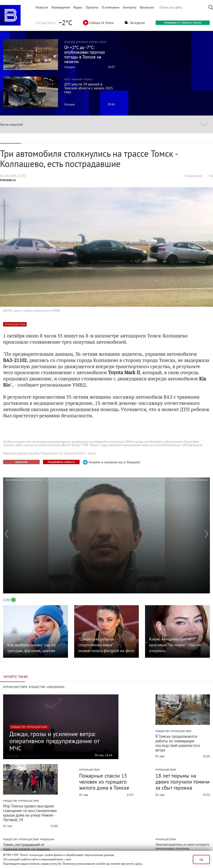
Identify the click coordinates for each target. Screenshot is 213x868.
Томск (94, 42)
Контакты (130, 7)
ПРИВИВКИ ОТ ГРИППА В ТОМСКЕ (183, 23)
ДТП (68, 79)
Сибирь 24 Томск (98, 23)
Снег (104, 42)
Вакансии (147, 7)
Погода (70, 42)
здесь (139, 864)
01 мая (160, 756)
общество (19, 727)
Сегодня (70, 67)
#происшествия (15, 687)
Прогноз (83, 42)
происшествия (16, 324)
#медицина (56, 687)
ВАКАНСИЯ (21, 462)
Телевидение (61, 7)
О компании (111, 7)
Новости (42, 7)
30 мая (99, 755)
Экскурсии (135, 23)
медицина (48, 839)
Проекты (92, 7)
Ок (201, 859)
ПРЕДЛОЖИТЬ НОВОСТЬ (61, 462)
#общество (37, 687)
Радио (78, 7)
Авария (78, 79)
